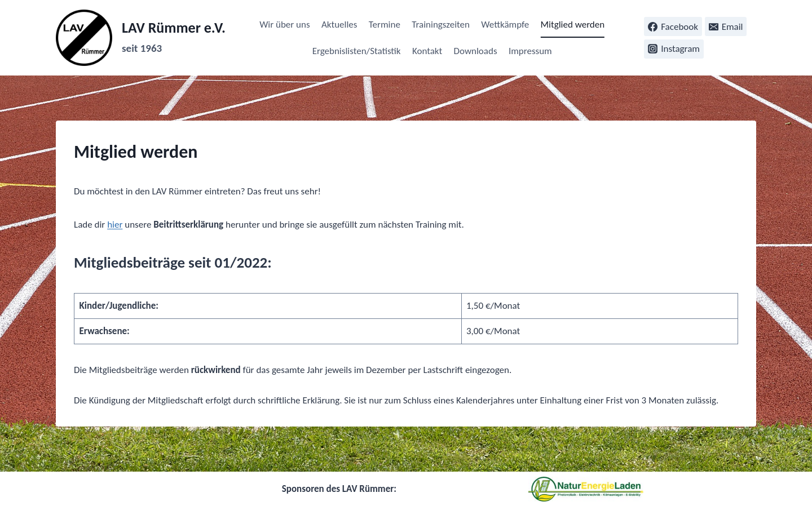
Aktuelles (339, 25)
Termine (385, 25)
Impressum (530, 51)
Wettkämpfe (505, 25)
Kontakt (427, 51)
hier (115, 225)
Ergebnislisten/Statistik (357, 51)
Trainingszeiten (441, 25)
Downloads (476, 51)
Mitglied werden (573, 25)
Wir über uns (284, 25)
